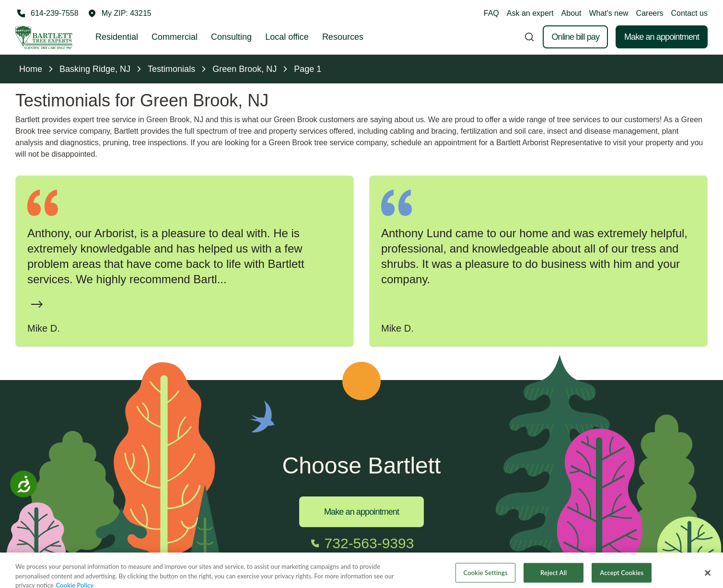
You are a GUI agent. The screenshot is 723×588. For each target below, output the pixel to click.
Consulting (231, 37)
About (571, 13)
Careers (650, 13)
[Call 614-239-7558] (47, 13)
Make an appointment (662, 37)
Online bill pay (575, 37)
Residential (117, 37)
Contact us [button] (689, 13)
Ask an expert (530, 13)
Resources (343, 37)
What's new (608, 13)
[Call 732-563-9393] (362, 543)
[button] (120, 13)
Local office (287, 37)
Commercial (175, 37)
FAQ (491, 13)
